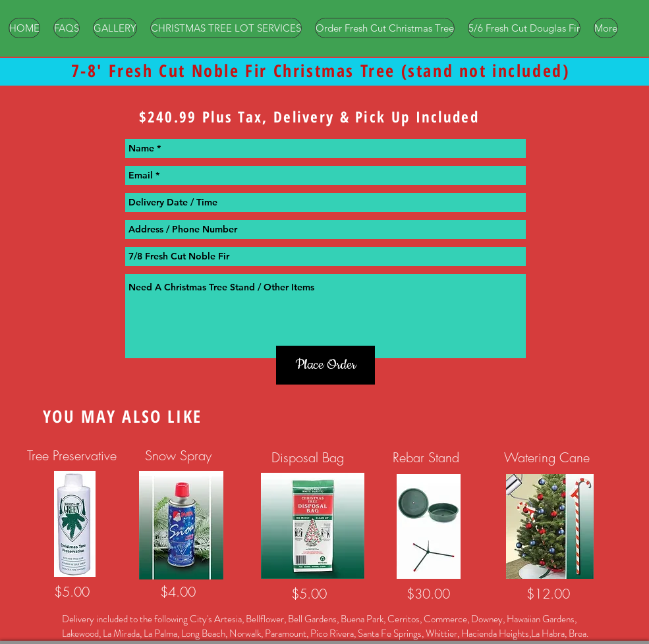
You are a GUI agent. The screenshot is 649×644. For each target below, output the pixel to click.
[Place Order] (325, 365)
